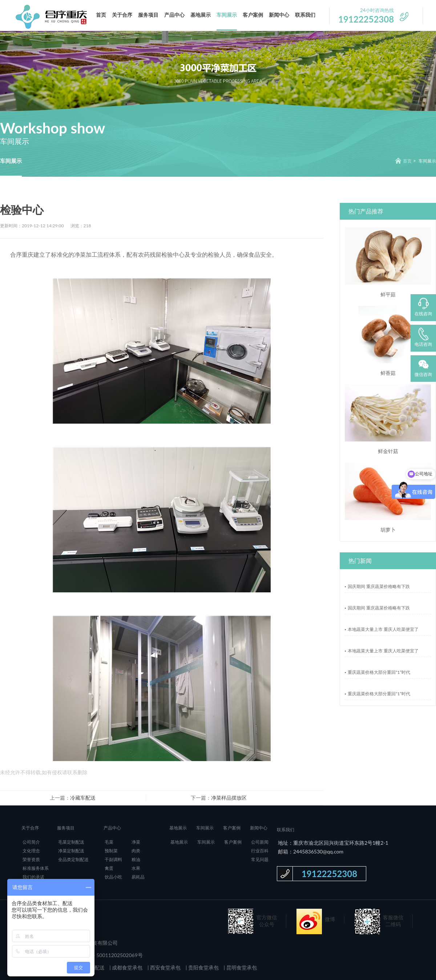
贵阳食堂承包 (203, 967)
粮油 (136, 859)
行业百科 (260, 851)
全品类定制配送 (73, 859)
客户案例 (253, 15)
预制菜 (111, 851)
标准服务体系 (36, 868)
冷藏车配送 (83, 798)
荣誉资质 (31, 859)
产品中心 (174, 15)
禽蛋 (109, 868)
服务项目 (148, 15)
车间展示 (227, 15)
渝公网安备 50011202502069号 (106, 955)
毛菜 (109, 842)
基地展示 (201, 15)
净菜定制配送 (71, 851)
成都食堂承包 (127, 967)
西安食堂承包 (165, 967)
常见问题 (260, 859)
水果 (136, 868)
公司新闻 (260, 842)
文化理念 (31, 851)
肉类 (136, 851)
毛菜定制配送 (71, 842)
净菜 (136, 842)
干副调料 (113, 859)
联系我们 (305, 15)
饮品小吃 (113, 877)
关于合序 (122, 15)
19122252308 (329, 874)
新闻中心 (279, 15)
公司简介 (31, 842)
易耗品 (138, 877)
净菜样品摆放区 (229, 798)
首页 (101, 15)
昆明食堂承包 (241, 967)
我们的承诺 (33, 877)
